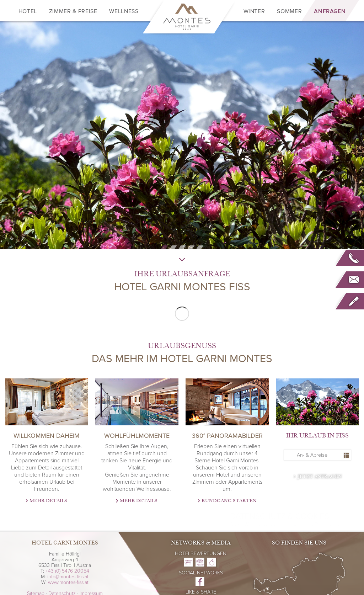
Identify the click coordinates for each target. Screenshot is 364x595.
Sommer (289, 11)
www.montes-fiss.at (68, 582)
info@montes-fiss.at (68, 577)
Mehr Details (48, 501)
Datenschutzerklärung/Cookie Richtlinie (256, 555)
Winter (254, 11)
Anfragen (330, 11)
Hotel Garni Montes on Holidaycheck (188, 562)
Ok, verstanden (236, 569)
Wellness (124, 11)
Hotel (28, 11)
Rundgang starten (229, 501)
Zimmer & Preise (73, 11)
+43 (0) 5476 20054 (67, 571)
